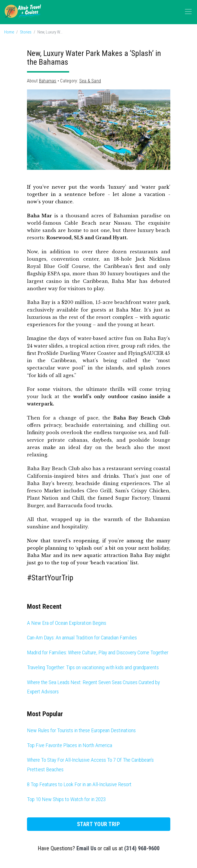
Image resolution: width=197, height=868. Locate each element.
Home (9, 32)
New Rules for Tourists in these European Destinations (81, 730)
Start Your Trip (99, 824)
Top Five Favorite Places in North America (70, 745)
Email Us (86, 848)
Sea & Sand (90, 81)
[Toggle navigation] (188, 12)
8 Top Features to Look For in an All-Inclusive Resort (79, 784)
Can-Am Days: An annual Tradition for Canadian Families (82, 638)
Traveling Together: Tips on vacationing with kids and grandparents (93, 667)
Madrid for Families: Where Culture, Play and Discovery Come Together (98, 652)
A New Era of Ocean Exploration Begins (67, 623)
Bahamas (48, 81)
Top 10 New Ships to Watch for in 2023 (66, 799)
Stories (26, 32)
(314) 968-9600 (142, 848)
